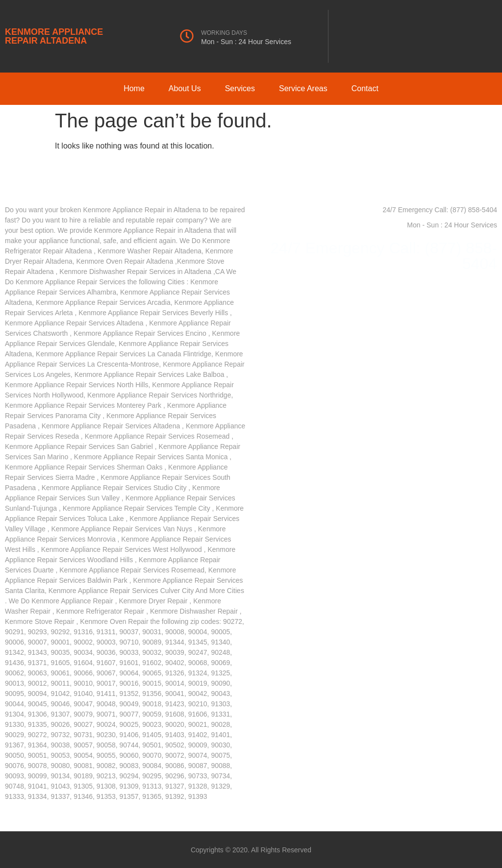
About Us (185, 88)
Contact (365, 88)
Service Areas (303, 88)
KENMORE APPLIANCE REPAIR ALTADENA (54, 36)
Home (134, 88)
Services (240, 88)
